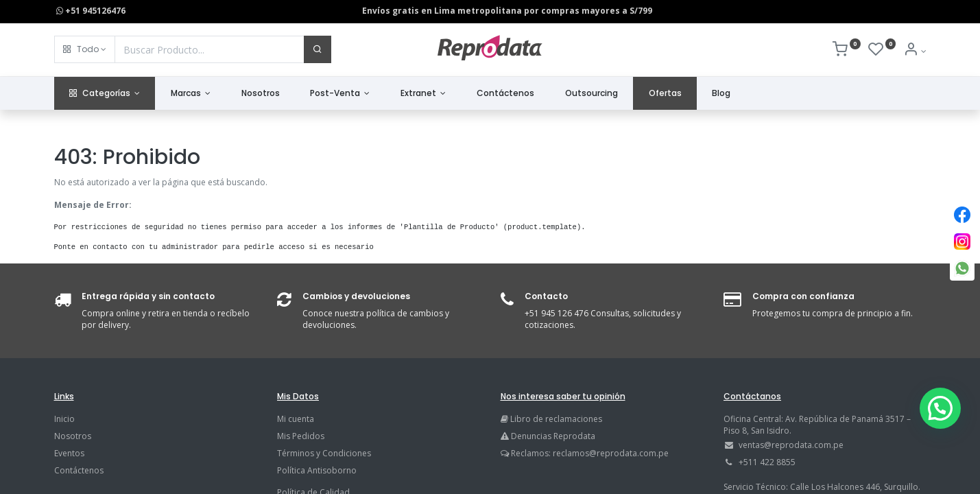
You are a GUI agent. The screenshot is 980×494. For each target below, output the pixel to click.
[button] (85, 49)
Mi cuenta (296, 419)
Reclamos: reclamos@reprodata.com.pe (590, 453)
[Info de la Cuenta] (915, 51)
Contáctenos (79, 470)
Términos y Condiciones (324, 453)
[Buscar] (318, 49)
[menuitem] (260, 94)
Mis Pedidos (301, 436)
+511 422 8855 (767, 462)
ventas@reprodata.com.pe (791, 445)
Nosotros (73, 436)
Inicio (64, 419)
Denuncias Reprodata (548, 436)
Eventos (69, 453)
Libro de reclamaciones (556, 419)
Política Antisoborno (317, 470)
